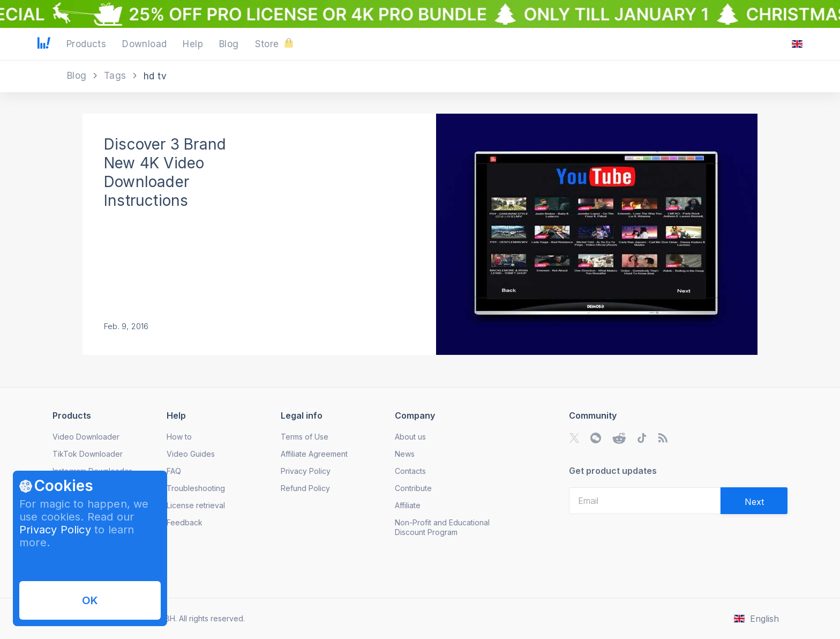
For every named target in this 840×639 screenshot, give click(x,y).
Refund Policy (305, 488)
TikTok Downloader (88, 454)
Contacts (410, 471)
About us (410, 437)
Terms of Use (305, 437)
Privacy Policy (55, 530)
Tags (117, 76)
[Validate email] (754, 501)
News (405, 454)
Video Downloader (86, 437)
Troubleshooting (196, 488)
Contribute (413, 488)
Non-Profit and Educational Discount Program (442, 527)
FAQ (174, 471)
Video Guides (191, 454)
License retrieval (196, 505)
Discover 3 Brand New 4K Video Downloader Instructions (165, 172)
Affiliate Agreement (314, 454)
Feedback (185, 522)
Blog (78, 76)
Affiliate (408, 505)
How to (179, 437)
